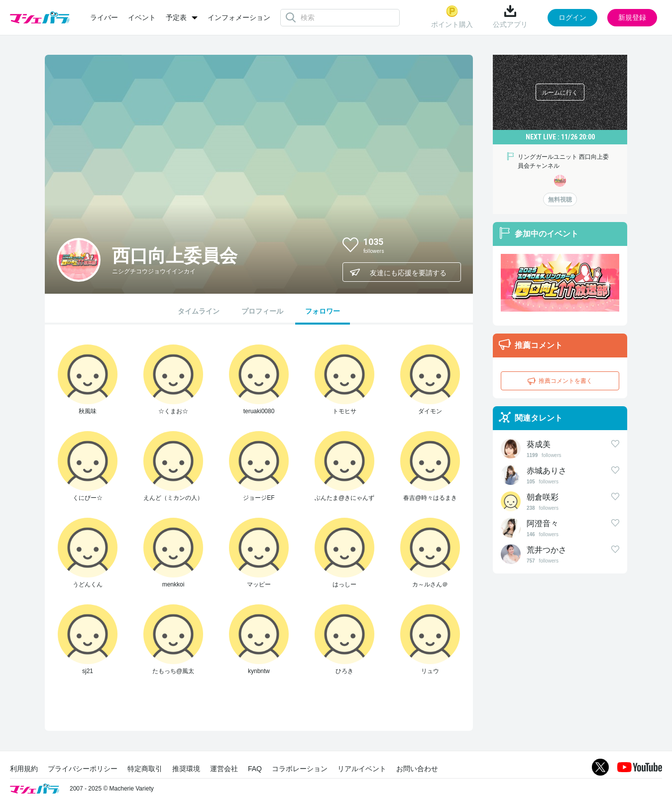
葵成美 (539, 444)
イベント (142, 17)
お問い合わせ (417, 769)
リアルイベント (362, 769)
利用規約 (24, 769)
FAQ (255, 769)
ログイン (572, 17)
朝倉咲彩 (543, 497)
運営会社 (224, 769)
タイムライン (199, 311)
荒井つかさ (547, 550)
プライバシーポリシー (83, 769)
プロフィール (262, 311)
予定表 (176, 17)
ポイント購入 (452, 17)
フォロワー (323, 311)
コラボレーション (300, 769)
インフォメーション (239, 17)
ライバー (104, 17)
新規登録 (632, 17)
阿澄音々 (543, 523)
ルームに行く (560, 93)
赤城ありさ (547, 471)
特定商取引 (145, 769)
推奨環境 (186, 769)
